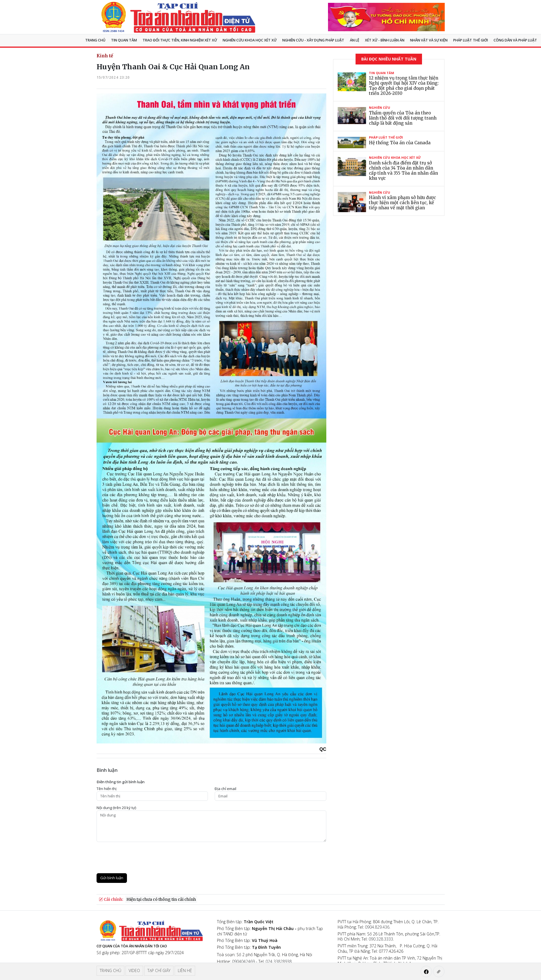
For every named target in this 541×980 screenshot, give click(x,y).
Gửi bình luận (112, 878)
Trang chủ (95, 40)
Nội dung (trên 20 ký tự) (116, 808)
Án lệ (355, 40)
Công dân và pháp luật (515, 40)
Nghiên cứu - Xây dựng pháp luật (313, 40)
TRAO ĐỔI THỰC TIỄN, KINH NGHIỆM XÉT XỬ (180, 40)
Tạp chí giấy (159, 970)
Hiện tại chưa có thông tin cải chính (161, 899)
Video (134, 970)
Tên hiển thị (106, 789)
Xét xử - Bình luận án (385, 40)
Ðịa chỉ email (225, 789)
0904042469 (243, 961)
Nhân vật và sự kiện (429, 40)
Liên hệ (185, 970)
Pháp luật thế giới (471, 40)
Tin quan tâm (124, 40)
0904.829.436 (377, 927)
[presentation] (140, 858)
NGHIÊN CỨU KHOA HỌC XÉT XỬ (250, 40)
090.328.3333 (381, 939)
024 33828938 (279, 961)
